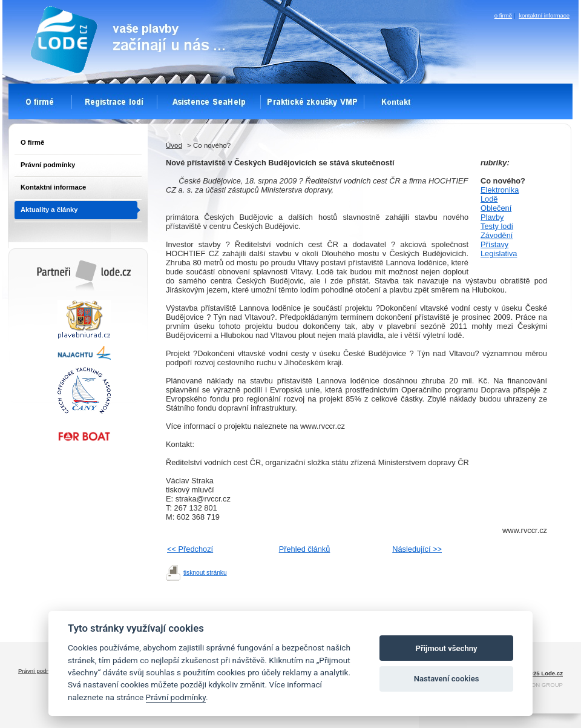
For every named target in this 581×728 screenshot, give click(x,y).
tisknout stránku (205, 573)
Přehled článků (305, 549)
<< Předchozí (190, 549)
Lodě (489, 199)
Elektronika (500, 190)
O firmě (32, 142)
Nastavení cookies (447, 679)
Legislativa (499, 253)
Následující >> (417, 549)
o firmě (503, 15)
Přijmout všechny (447, 648)
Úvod (174, 145)
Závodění (497, 235)
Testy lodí (497, 226)
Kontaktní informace (53, 187)
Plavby (492, 217)
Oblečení (496, 208)
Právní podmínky (48, 165)
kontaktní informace (544, 15)
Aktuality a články (49, 210)
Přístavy (494, 244)
